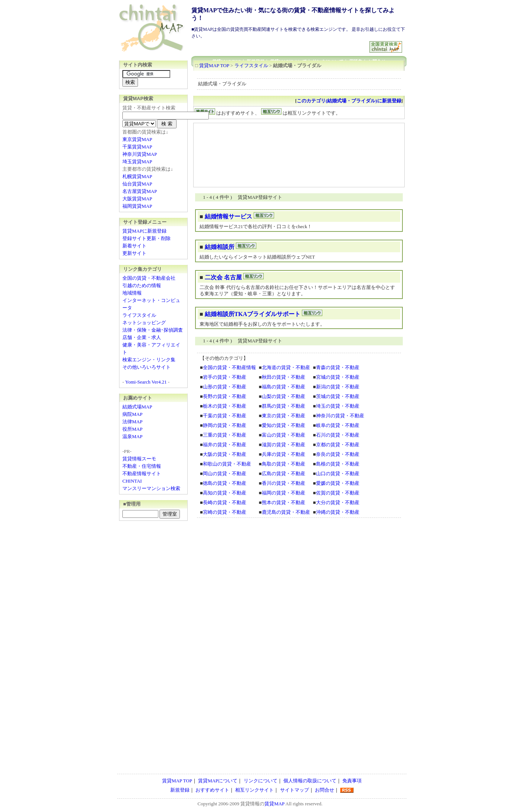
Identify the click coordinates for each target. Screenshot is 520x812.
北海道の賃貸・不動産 (286, 367)
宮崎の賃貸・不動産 (225, 512)
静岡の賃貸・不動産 (225, 425)
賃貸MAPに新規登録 (144, 231)
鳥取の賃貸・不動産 (284, 464)
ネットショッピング (144, 323)
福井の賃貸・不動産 (225, 445)
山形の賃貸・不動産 (225, 387)
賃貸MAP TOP (214, 65)
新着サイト (134, 246)
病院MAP (132, 414)
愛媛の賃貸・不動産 (338, 483)
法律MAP (132, 422)
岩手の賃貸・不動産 (225, 377)
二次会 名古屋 (223, 277)
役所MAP (132, 429)
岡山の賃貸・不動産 (225, 474)
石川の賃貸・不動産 (338, 435)
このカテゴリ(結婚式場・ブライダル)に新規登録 (349, 101)
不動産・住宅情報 (142, 466)
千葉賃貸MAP (137, 147)
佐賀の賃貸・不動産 (338, 493)
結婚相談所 (220, 247)
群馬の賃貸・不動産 (284, 406)
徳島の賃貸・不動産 (225, 483)
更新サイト (134, 253)
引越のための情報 (142, 285)
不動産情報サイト (142, 474)
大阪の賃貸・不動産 (225, 454)
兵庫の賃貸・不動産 (284, 454)
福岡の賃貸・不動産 (284, 493)
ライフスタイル (251, 65)
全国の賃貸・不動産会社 (149, 278)
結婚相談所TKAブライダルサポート (253, 314)
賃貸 (245, 804)
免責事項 (352, 781)
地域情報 (132, 293)
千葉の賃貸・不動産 (225, 416)
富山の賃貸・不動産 (284, 435)
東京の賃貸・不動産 (284, 416)
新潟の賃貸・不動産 (338, 387)
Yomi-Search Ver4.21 (146, 382)
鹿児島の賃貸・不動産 (286, 512)
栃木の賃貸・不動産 (225, 406)
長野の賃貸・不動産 (225, 396)
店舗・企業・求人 (142, 337)
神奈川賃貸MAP (140, 154)
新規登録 (180, 790)
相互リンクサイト (254, 790)
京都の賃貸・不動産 (338, 445)
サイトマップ (294, 790)
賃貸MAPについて (218, 781)
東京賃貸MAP (137, 139)
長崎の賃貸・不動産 (225, 502)
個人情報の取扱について (310, 781)
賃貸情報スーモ (139, 459)
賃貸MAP (274, 804)
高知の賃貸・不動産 (225, 493)
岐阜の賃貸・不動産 (338, 425)
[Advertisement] (281, 44)
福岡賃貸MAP (137, 206)
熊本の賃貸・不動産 (284, 502)
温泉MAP (132, 436)
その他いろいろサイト (147, 367)
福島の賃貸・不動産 (284, 387)
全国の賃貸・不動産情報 (229, 367)
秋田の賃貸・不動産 (284, 377)
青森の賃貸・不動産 (338, 367)
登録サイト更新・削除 (147, 238)
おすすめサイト (212, 790)
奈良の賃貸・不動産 (338, 454)
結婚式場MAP (137, 407)
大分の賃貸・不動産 (338, 502)
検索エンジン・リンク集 (149, 360)
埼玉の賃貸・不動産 (338, 406)
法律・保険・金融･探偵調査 (153, 330)
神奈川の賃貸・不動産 (340, 416)
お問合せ (325, 790)
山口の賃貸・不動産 (338, 474)
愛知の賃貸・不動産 (284, 425)
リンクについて (261, 781)
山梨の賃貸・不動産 (284, 396)
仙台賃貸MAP (137, 184)
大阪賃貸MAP (137, 199)
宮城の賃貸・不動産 (338, 377)
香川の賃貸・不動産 (284, 483)
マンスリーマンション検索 (151, 488)
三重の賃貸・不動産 (225, 435)
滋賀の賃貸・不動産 (284, 445)
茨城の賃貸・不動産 (338, 396)
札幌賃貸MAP (137, 176)
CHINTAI (132, 481)
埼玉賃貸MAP (137, 162)
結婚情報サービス (228, 216)
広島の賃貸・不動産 (284, 474)
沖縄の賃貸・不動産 (338, 512)
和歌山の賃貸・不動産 (227, 464)
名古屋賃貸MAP (140, 191)
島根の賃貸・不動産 (338, 464)
